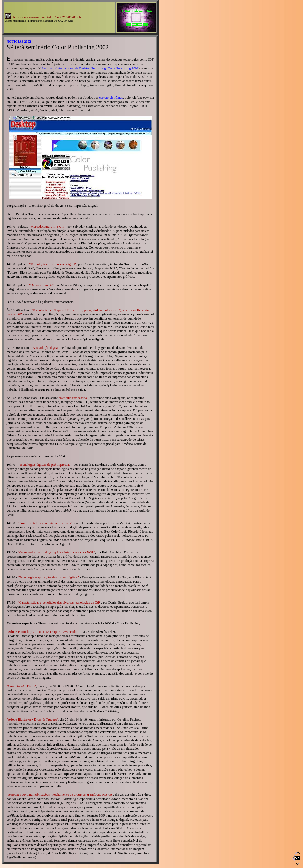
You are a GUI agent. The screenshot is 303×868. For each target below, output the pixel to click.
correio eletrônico (111, 98)
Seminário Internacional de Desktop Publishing (74, 68)
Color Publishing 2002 (123, 68)
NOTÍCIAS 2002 (19, 41)
